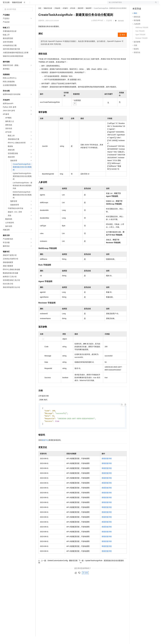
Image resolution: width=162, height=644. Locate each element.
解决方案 (38, 4)
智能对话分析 (17, 10)
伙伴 (64, 4)
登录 (155, 4)
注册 (146, 4)
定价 (51, 4)
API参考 (65, 16)
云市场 (58, 4)
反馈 (85, 581)
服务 (70, 4)
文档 (130, 4)
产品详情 (109, 28)
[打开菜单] (4, 4)
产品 (31, 4)
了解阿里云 (78, 4)
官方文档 (6, 10)
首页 (40, 16)
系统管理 (80, 16)
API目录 (73, 16)
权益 (46, 4)
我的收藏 (121, 28)
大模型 (24, 4)
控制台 (141, 4)
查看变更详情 (107, 467)
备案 (135, 4)
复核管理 (89, 16)
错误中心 (45, 449)
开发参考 (57, 16)
